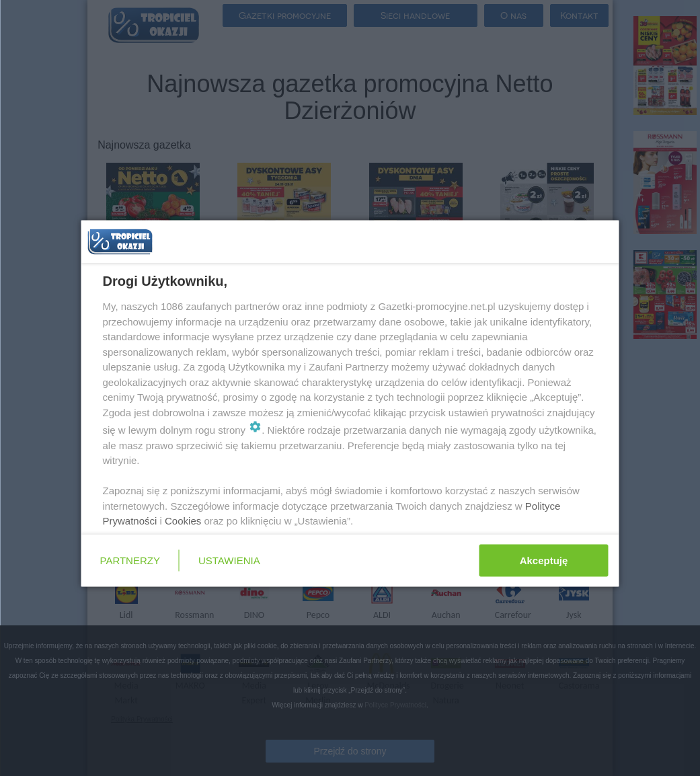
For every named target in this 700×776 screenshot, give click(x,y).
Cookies (183, 521)
